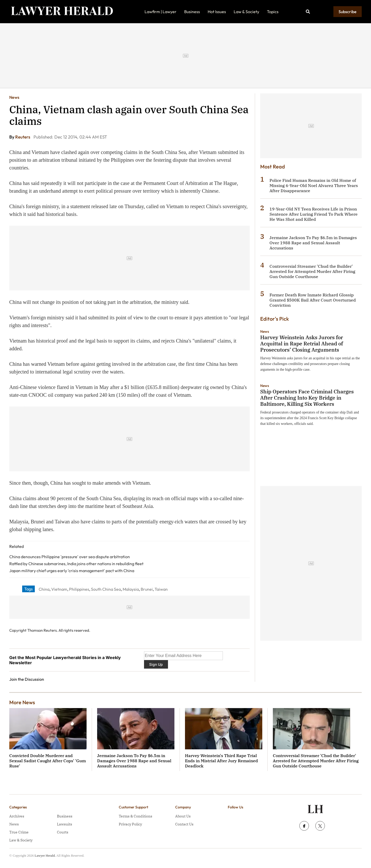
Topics (273, 12)
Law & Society (246, 12)
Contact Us (184, 824)
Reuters (23, 137)
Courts (63, 832)
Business (192, 12)
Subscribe (348, 12)
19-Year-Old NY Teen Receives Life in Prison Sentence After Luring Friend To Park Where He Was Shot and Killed (314, 214)
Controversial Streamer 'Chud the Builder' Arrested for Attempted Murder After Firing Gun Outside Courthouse (312, 271)
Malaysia (131, 589)
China (44, 589)
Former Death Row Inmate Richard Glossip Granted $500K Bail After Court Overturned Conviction (313, 300)
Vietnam (59, 589)
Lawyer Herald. (45, 855)
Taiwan (161, 589)
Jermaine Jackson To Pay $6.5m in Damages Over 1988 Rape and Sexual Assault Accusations (313, 243)
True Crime (19, 832)
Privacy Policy (130, 824)
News (14, 97)
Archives (17, 816)
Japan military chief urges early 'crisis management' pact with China (72, 571)
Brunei (147, 589)
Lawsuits (65, 824)
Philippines (79, 589)
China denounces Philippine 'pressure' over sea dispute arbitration (70, 557)
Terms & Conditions (136, 816)
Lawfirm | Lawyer (161, 12)
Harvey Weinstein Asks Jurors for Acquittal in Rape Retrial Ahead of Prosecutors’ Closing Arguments (302, 343)
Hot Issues (217, 12)
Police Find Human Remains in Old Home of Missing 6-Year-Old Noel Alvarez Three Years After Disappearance (314, 185)
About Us (183, 816)
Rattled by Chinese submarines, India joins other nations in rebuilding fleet (76, 564)
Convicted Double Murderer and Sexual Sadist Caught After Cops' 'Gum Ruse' (48, 761)
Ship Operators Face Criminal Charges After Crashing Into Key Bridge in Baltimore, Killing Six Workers (307, 398)
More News (22, 702)
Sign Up (156, 664)
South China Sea (106, 589)
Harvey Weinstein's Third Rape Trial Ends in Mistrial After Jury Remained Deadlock (221, 761)
